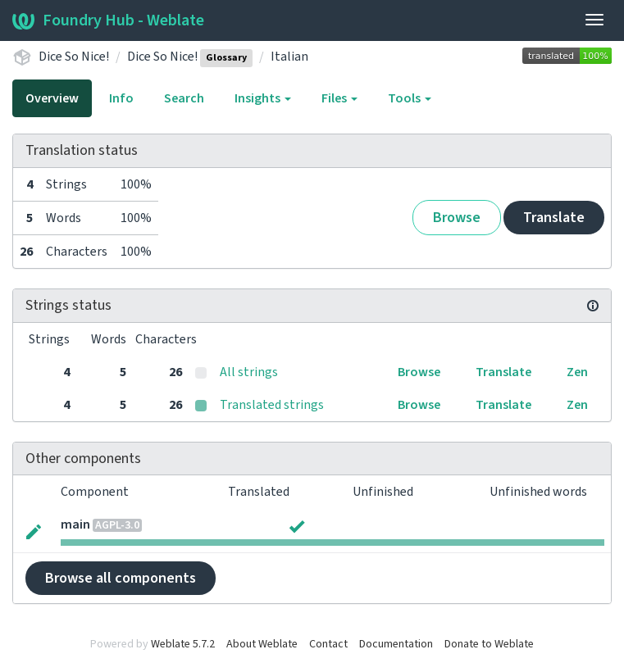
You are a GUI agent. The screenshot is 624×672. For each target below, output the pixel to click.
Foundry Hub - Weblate (108, 20)
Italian (289, 57)
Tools (410, 98)
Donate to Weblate (489, 644)
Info (121, 98)
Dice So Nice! (74, 57)
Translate (554, 218)
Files (339, 98)
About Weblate (262, 644)
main (75, 524)
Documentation (396, 644)
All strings (249, 372)
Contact (328, 644)
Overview (52, 98)
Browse (457, 218)
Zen (577, 372)
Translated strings (272, 405)
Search (184, 98)
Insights (263, 98)
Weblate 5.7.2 (183, 644)
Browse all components (121, 578)
